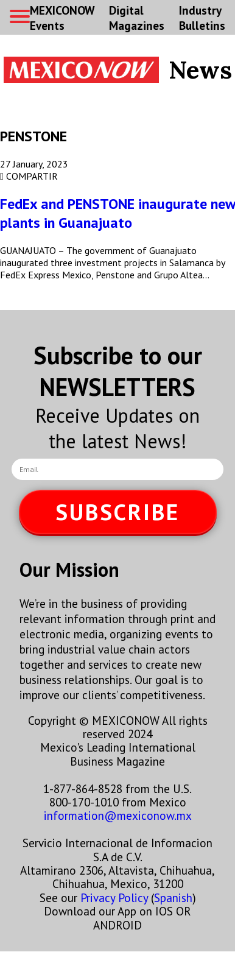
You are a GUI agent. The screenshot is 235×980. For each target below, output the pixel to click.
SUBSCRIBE (118, 512)
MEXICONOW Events (62, 18)
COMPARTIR (29, 176)
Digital (137, 18)
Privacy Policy (114, 897)
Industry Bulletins (202, 18)
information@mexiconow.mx (118, 815)
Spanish (173, 897)
